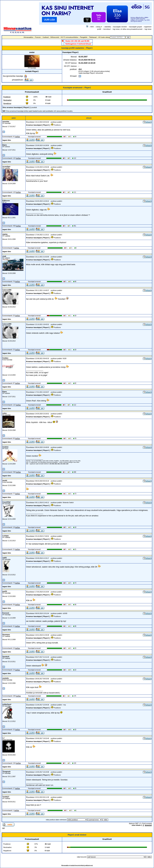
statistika (108, 27)
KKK (92, 27)
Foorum (38, 37)
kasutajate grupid (136, 27)
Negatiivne (7, 103)
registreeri (148, 27)
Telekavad (93, 37)
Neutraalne (7, 100)
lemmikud (107, 29)
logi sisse (148, 29)
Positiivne (7, 97)
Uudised (46, 37)
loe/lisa (18, 137)
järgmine (148, 825)
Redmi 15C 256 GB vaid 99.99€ (77, 41)
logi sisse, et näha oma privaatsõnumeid (128, 29)
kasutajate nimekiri (120, 27)
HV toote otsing (104, 37)
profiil (99, 29)
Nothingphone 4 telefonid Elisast (78, 44)
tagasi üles (7, 140)
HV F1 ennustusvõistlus (69, 37)
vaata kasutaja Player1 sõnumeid (91, 73)
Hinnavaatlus (28, 37)
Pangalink (84, 37)
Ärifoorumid (55, 37)
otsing (98, 27)
